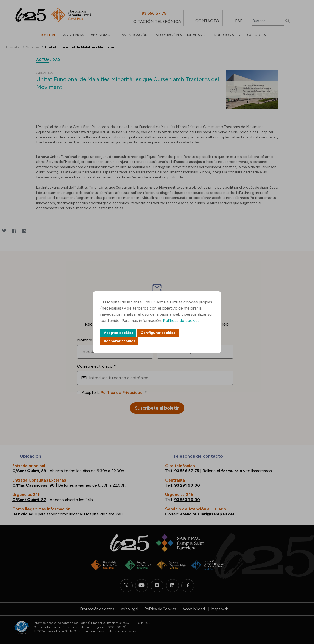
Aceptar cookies (118, 333)
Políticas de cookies (181, 320)
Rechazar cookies (119, 341)
